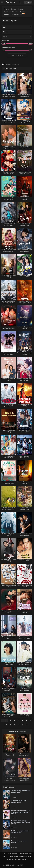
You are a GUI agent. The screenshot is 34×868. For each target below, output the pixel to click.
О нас (3, 853)
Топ (22, 14)
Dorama (10, 2)
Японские (15, 12)
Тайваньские (15, 15)
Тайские (7, 15)
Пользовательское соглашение (17, 860)
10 (15, 725)
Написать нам (12, 853)
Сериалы (14, 9)
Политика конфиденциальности (20, 857)
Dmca (5, 857)
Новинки (7, 9)
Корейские (7, 12)
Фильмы (21, 9)
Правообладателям (26, 853)
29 (23, 725)
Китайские (23, 12)
